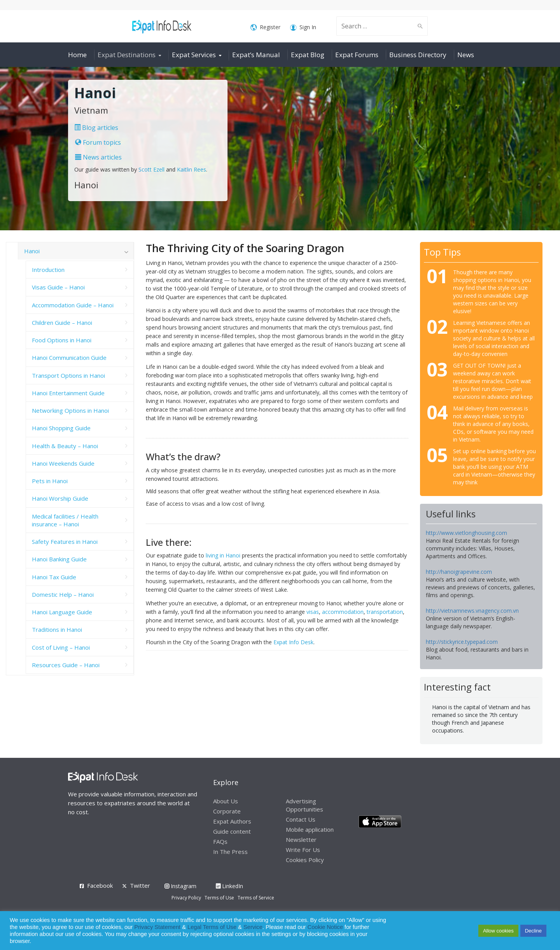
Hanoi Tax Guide (54, 577)
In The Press (230, 852)
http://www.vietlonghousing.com (466, 533)
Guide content (232, 831)
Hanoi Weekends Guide (63, 463)
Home (77, 55)
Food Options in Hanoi (62, 340)
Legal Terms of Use (212, 927)
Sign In (303, 27)
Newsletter (301, 840)
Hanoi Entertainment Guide (68, 393)
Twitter (140, 885)
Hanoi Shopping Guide (61, 428)
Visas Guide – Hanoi (58, 287)
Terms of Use (219, 898)
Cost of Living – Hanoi (61, 647)
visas (313, 612)
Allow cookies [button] (498, 931)
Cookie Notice (325, 927)
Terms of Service (256, 898)
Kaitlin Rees (192, 169)
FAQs (220, 841)
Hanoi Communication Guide (69, 358)
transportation (385, 612)
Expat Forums (357, 55)
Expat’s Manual (256, 55)
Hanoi (32, 251)
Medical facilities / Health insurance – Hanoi (65, 520)
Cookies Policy (305, 860)
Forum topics (98, 142)
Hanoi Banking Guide (59, 559)
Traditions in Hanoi (57, 629)
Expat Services (194, 55)
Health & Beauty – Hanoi (65, 446)
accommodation (343, 612)
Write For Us (303, 850)
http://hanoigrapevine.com (459, 572)
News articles (98, 157)
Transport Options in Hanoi (68, 375)
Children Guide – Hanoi (62, 323)
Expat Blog (308, 55)
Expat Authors (232, 821)
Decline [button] (533, 931)
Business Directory (418, 55)
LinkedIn (229, 886)
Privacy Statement (157, 927)
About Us (226, 801)
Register (265, 27)
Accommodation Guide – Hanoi (73, 305)
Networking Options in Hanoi (70, 410)
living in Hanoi (223, 555)
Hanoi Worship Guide (60, 498)
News (466, 55)
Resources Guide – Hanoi (66, 665)
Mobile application (310, 829)
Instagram (180, 886)
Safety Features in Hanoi (65, 542)
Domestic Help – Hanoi (63, 594)
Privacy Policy (186, 898)
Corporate (227, 811)
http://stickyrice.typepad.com (462, 642)
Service (253, 927)
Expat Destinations (127, 55)
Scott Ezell (151, 169)
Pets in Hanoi (50, 481)
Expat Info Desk (293, 642)
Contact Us (301, 819)
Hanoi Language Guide (62, 612)
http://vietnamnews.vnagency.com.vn (472, 611)
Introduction (48, 270)
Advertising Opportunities (304, 805)
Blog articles (96, 128)
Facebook (100, 885)
